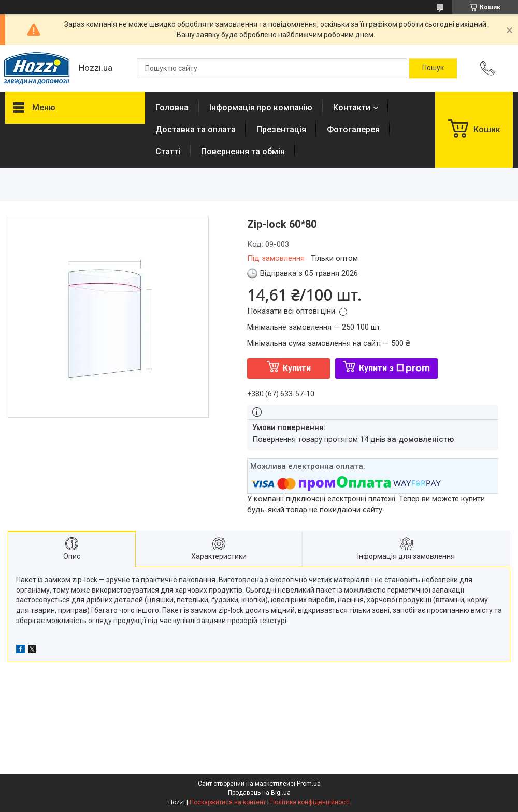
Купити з (394, 368)
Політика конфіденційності (310, 802)
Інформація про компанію (261, 107)
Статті (168, 151)
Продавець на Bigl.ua (259, 793)
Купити (297, 368)
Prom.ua (309, 784)
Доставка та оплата (196, 130)
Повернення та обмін (243, 151)
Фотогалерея (353, 130)
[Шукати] (433, 68)
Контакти (352, 107)
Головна (172, 107)
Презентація (281, 130)
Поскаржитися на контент (228, 802)
